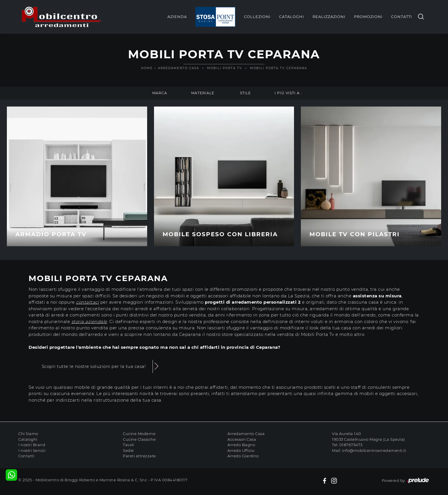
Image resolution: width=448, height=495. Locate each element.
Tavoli (128, 445)
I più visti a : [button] (288, 93)
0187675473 (351, 445)
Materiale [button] (203, 93)
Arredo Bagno (241, 445)
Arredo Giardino (243, 456)
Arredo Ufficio (241, 450)
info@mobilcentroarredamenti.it (374, 450)
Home (147, 68)
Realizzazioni (329, 17)
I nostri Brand (32, 445)
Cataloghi (292, 17)
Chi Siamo (28, 434)
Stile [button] (245, 93)
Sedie (128, 450)
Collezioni (257, 17)
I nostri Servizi (32, 450)
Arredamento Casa (179, 68)
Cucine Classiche (139, 439)
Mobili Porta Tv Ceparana (279, 68)
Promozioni (368, 17)
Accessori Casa (242, 439)
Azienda (177, 17)
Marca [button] (160, 93)
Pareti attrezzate (139, 456)
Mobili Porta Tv (225, 68)
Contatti (402, 17)
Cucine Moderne (139, 434)
